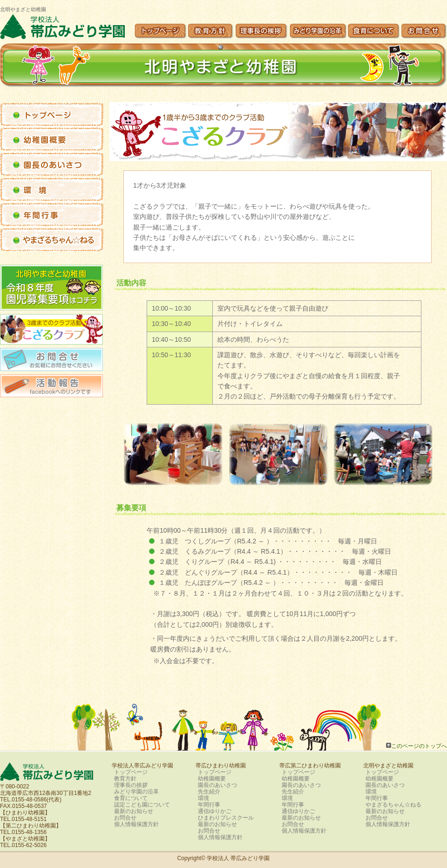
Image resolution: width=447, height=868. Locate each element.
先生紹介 (209, 792)
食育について (131, 798)
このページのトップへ (419, 746)
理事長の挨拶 (131, 785)
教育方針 (125, 779)
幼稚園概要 (212, 779)
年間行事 (209, 805)
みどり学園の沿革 (136, 792)
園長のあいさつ (217, 785)
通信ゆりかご (215, 811)
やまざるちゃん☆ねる (393, 805)
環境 (203, 798)
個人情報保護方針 (136, 824)
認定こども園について (142, 805)
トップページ (131, 772)
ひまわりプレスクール (226, 818)
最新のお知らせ (134, 811)
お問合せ (125, 818)
